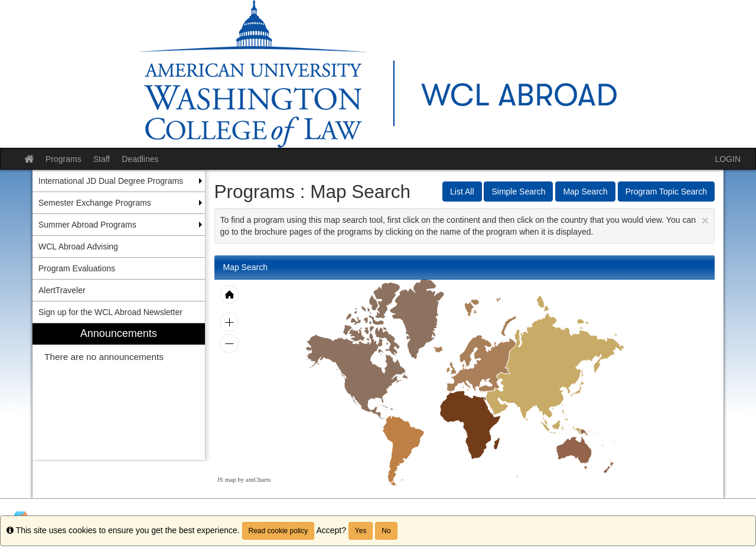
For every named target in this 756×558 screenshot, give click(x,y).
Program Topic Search (666, 192)
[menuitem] (119, 392)
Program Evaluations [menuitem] (77, 268)
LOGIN (728, 159)
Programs (63, 159)
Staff (102, 159)
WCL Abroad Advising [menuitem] (78, 246)
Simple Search (518, 192)
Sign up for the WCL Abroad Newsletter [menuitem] (110, 312)
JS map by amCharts (244, 479)
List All (462, 192)
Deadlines (140, 159)
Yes (361, 531)
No (386, 531)
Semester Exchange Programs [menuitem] (95, 203)
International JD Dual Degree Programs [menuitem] (111, 181)
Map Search (585, 192)
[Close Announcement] (705, 220)
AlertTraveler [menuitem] (62, 290)
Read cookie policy (278, 531)
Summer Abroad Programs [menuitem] (87, 225)
